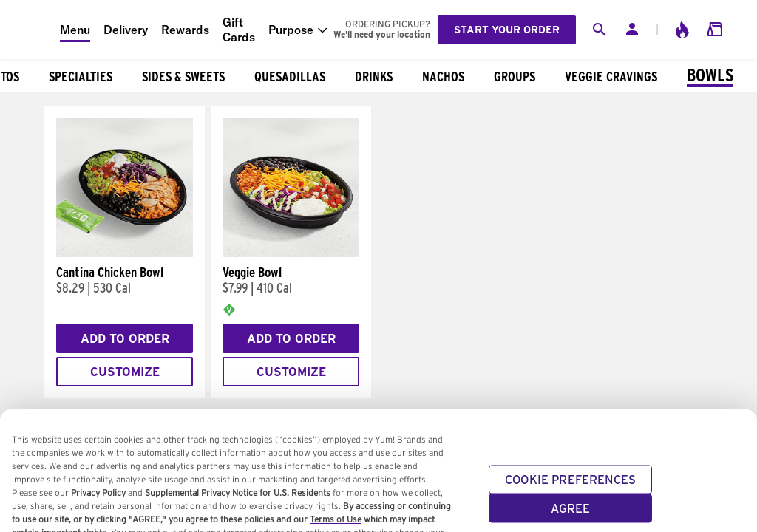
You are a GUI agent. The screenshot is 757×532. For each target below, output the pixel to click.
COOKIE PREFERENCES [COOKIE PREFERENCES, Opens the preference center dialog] (570, 486)
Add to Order (125, 339)
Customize (125, 372)
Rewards (185, 30)
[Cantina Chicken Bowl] (125, 253)
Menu (75, 30)
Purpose (291, 30)
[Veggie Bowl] (291, 253)
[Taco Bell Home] (30, 30)
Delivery (126, 30)
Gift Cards (239, 30)
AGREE (571, 515)
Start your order (507, 30)
